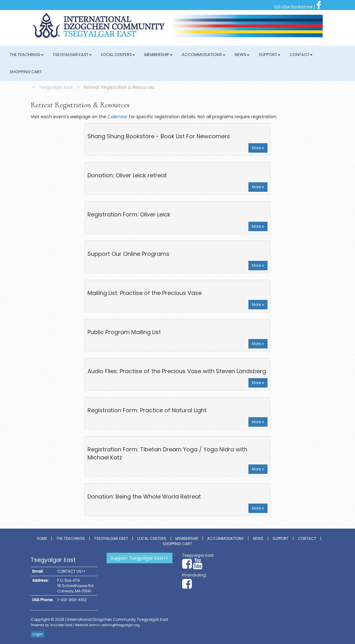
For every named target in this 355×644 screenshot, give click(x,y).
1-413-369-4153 (72, 600)
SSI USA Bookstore (293, 7)
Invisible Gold (61, 625)
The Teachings (27, 55)
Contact (301, 55)
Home (42, 538)
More (258, 148)
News (242, 55)
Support (270, 55)
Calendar (117, 117)
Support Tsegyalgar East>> (140, 558)
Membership (158, 55)
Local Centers (118, 55)
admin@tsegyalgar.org (121, 625)
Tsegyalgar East (72, 55)
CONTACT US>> (71, 571)
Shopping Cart (26, 72)
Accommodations (204, 55)
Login (38, 634)
